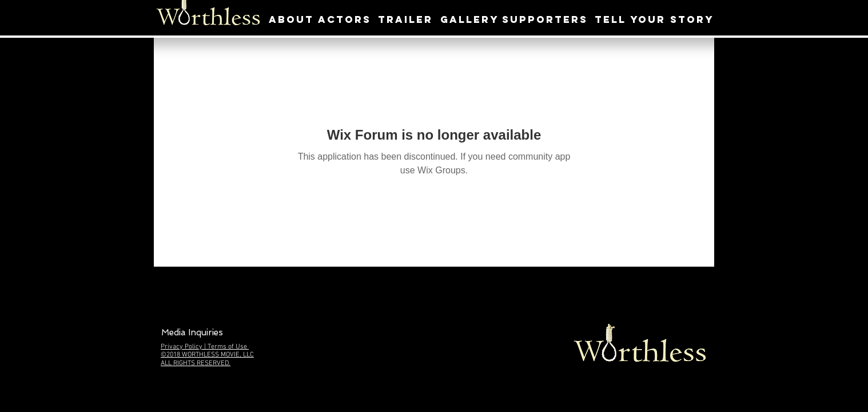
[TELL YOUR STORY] (654, 20)
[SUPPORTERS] (545, 20)
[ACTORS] (344, 20)
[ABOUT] (291, 20)
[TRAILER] (405, 20)
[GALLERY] (470, 20)
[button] (192, 333)
